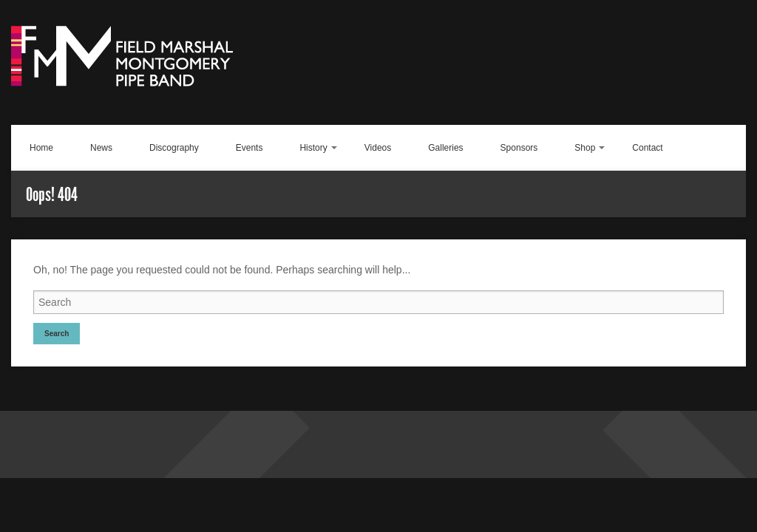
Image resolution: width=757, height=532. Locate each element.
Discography (174, 148)
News (101, 148)
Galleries (445, 148)
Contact (647, 148)
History (313, 148)
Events (249, 148)
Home (41, 148)
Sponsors (519, 148)
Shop (585, 148)
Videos (378, 148)
